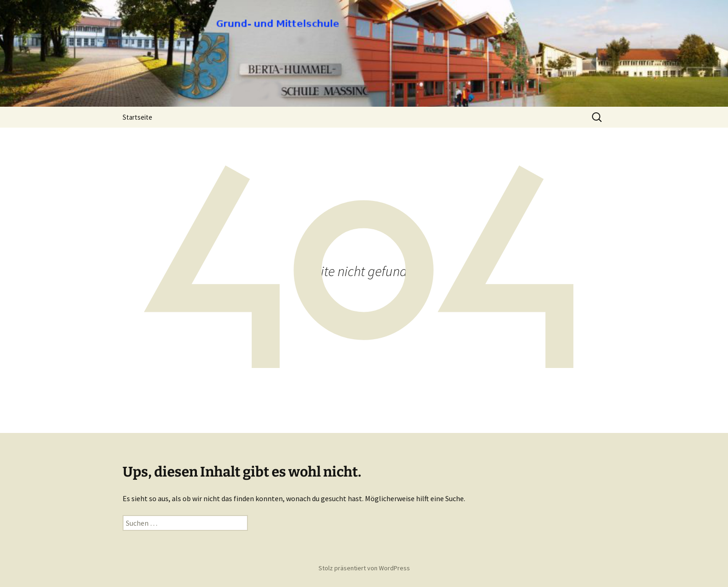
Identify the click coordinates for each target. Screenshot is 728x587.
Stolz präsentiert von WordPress (364, 568)
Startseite (137, 117)
